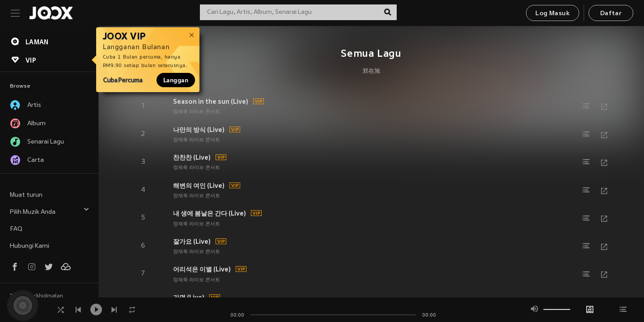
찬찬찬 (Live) (192, 157)
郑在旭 (371, 72)
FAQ (16, 229)
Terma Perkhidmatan (36, 296)
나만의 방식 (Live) (199, 130)
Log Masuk (553, 14)
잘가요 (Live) (192, 241)
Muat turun (26, 195)
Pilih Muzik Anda (50, 211)
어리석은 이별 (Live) (202, 269)
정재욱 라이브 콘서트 (197, 112)
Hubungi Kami (30, 246)
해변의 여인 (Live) (199, 186)
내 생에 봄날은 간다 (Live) (210, 213)
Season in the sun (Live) (211, 102)
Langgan (176, 80)
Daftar (611, 14)
